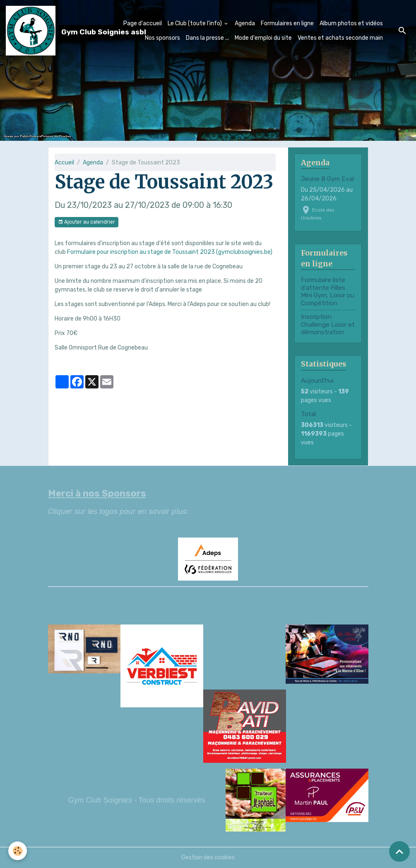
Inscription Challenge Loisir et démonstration (328, 324)
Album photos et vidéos (351, 23)
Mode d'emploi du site (263, 38)
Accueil (64, 163)
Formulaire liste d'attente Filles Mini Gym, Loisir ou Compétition (328, 291)
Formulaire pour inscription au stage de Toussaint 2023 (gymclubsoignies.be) (170, 252)
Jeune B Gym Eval (327, 179)
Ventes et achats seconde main (340, 38)
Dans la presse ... (207, 38)
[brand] (53, 31)
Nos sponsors (162, 38)
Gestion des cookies (208, 857)
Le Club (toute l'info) (195, 23)
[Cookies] (18, 851)
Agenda (245, 23)
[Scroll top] (399, 851)
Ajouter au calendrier (87, 222)
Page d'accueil (143, 23)
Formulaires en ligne (287, 23)
